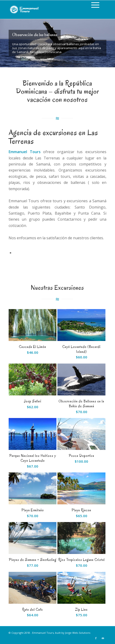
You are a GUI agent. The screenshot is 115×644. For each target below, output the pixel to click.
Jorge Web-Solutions (78, 633)
